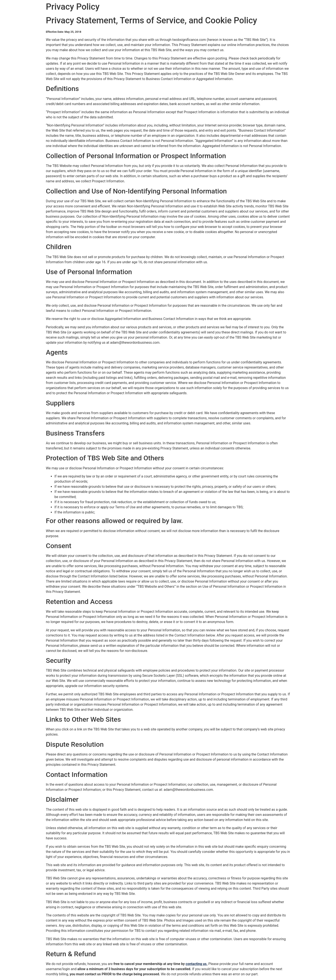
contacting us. (196, 964)
